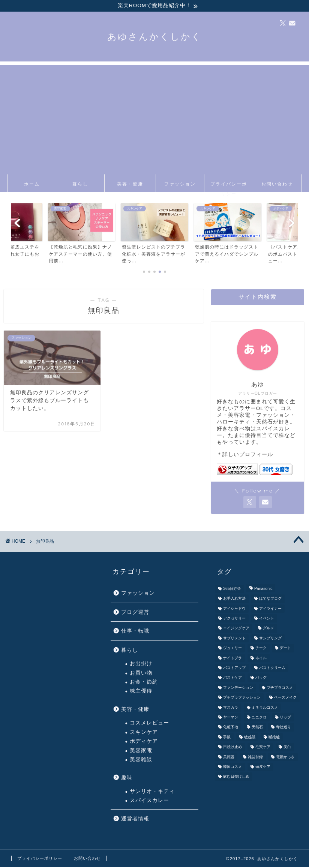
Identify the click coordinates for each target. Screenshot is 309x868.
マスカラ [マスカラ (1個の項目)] (231, 708)
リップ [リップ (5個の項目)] (285, 718)
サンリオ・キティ (152, 792)
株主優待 (141, 692)
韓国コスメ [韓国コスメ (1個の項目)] (232, 767)
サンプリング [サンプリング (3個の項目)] (270, 639)
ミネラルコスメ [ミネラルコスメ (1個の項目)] (265, 708)
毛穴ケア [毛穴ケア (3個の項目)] (263, 748)
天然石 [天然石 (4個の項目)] (257, 728)
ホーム (32, 185)
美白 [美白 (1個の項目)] (287, 748)
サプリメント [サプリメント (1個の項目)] (234, 639)
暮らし (80, 185)
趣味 (127, 778)
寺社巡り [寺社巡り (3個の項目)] (283, 728)
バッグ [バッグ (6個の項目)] (261, 679)
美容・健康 (130, 185)
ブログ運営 (135, 613)
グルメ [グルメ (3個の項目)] (268, 629)
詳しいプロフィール (248, 455)
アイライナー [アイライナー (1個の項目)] (270, 609)
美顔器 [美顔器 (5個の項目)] (229, 758)
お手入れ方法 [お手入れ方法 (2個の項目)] (234, 599)
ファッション (180, 185)
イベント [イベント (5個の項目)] (267, 619)
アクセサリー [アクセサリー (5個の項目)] (234, 619)
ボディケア (144, 742)
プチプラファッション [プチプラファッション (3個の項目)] (242, 698)
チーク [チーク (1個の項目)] (261, 649)
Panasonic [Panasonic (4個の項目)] (263, 589)
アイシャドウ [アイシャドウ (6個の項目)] (234, 609)
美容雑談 (141, 760)
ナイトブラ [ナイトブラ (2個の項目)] (232, 659)
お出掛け (141, 664)
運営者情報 (135, 819)
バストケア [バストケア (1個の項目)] (232, 679)
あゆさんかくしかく (154, 37)
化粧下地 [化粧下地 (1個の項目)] (231, 728)
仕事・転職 (135, 632)
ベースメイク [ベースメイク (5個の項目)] (285, 698)
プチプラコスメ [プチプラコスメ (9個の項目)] (280, 688)
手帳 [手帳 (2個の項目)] (227, 738)
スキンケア (144, 733)
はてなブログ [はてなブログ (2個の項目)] (270, 599)
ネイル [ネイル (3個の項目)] (261, 659)
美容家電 (141, 751)
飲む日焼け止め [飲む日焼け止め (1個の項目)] (236, 777)
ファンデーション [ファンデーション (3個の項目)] (238, 688)
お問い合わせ (277, 185)
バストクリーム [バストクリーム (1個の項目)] (272, 669)
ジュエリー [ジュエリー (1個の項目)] (232, 649)
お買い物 (141, 674)
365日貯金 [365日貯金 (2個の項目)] (232, 589)
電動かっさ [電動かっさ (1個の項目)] (285, 758)
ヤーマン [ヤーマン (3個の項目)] (231, 718)
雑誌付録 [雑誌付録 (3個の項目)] (255, 758)
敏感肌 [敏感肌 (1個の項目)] (250, 738)
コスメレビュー (149, 724)
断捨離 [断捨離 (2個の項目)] (274, 738)
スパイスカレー (149, 801)
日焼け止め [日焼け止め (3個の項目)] (232, 748)
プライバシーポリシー (229, 187)
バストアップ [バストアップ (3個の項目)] (234, 669)
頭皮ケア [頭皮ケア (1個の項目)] (263, 767)
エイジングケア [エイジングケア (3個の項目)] (236, 629)
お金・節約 (144, 683)
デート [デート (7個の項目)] (285, 649)
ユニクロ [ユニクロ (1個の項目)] (259, 718)
